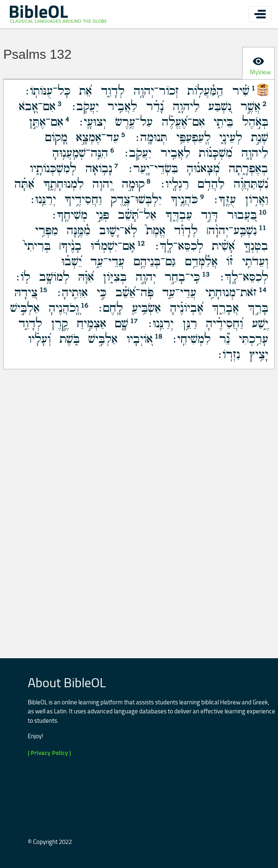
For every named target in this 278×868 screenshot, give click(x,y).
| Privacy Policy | (49, 753)
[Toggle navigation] (260, 14)
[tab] (258, 63)
